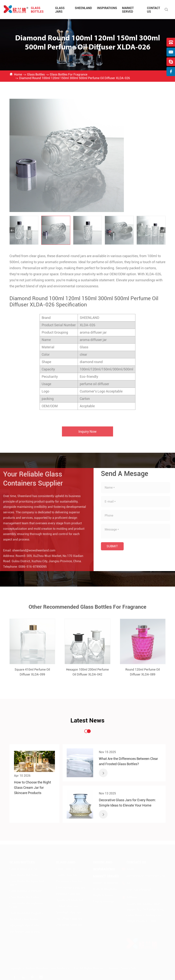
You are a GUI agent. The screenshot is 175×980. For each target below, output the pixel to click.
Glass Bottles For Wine (24, 875)
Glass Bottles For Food (23, 869)
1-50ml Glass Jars (67, 906)
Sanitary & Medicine (105, 882)
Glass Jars (60, 10)
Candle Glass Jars (67, 875)
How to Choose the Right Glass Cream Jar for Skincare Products (32, 788)
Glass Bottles (37, 10)
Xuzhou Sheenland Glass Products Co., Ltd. (52, 968)
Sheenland (83, 8)
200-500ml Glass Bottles (25, 931)
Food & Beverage (104, 901)
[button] (12, 230)
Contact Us (136, 862)
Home (18, 74)
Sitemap (113, 968)
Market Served (128, 10)
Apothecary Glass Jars (70, 900)
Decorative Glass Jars (69, 881)
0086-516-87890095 (30, 567)
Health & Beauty (103, 895)
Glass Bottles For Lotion (24, 897)
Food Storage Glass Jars (71, 887)
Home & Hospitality (105, 889)
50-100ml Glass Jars (68, 912)
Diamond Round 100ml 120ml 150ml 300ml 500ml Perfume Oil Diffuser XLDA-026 (75, 78)
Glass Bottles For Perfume (25, 891)
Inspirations (107, 8)
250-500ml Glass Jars (69, 925)
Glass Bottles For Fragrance (69, 74)
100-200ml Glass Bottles (25, 925)
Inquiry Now (87, 434)
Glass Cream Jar (66, 869)
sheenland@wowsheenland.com (31, 550)
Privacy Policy (129, 968)
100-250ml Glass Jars (69, 918)
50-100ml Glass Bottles (24, 919)
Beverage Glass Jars (68, 893)
